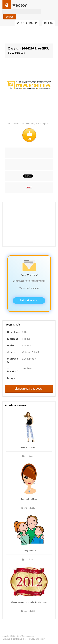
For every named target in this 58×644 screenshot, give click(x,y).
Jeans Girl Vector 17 (29, 448)
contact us (18, 639)
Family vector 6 (29, 551)
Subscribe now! (29, 300)
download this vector (29, 389)
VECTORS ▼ (27, 23)
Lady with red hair (29, 499)
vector (20, 5)
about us (6, 639)
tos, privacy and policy (35, 639)
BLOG (49, 23)
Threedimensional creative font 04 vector (29, 602)
